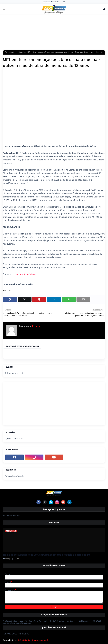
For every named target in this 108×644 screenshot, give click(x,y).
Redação (36, 326)
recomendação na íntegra (24, 274)
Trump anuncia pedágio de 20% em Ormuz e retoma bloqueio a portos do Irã (46, 555)
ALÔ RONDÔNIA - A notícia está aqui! (33, 640)
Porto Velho (21, 52)
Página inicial (10, 52)
